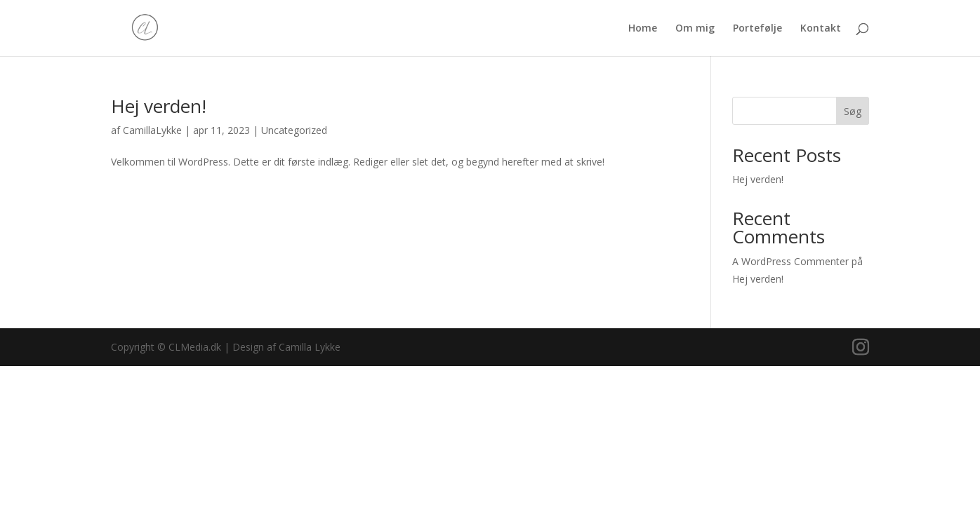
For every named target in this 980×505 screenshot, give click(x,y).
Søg (853, 111)
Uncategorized (294, 130)
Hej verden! (159, 106)
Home (643, 29)
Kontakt (821, 29)
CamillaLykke (152, 130)
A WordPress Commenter (790, 261)
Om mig (695, 29)
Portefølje (757, 29)
